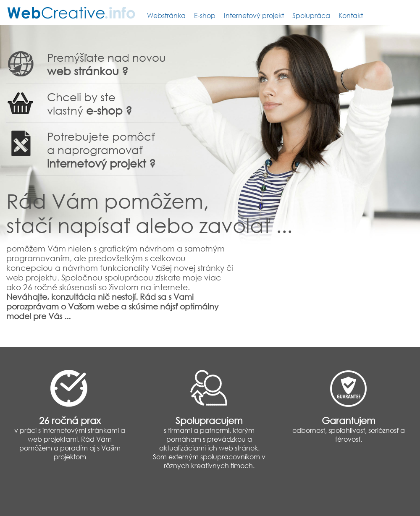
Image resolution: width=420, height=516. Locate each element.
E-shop (205, 15)
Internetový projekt (254, 15)
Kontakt (351, 15)
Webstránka (166, 15)
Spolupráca (311, 15)
